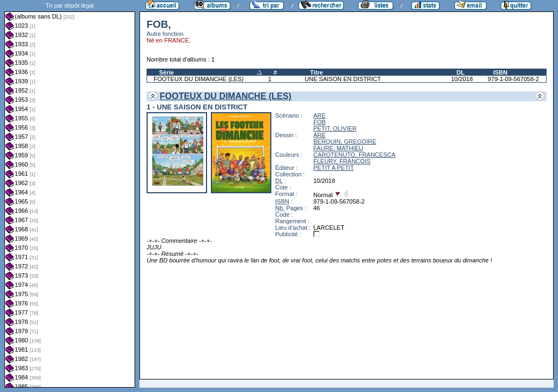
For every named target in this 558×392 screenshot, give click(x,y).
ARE (320, 115)
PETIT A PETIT (333, 168)
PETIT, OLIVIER (335, 128)
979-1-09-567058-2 (513, 79)
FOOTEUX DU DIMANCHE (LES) (199, 79)
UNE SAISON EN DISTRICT (343, 79)
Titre (317, 72)
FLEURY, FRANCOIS (342, 161)
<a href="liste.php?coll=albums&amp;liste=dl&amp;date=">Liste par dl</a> (70, 194)
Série (166, 72)
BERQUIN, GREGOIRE (345, 142)
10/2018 (462, 79)
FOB (320, 122)
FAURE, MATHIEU (338, 148)
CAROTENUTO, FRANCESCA (354, 155)
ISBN (500, 72)
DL (461, 72)
